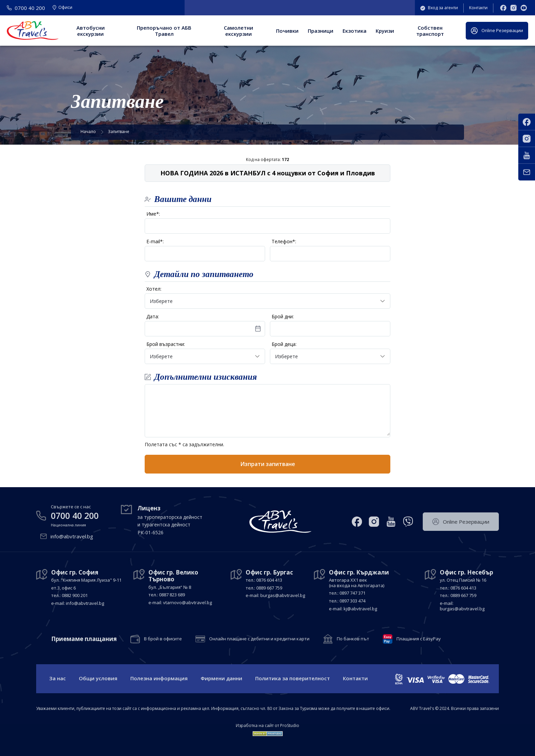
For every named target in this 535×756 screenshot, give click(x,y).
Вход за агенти (439, 8)
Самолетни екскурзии (238, 31)
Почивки (287, 31)
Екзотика (355, 31)
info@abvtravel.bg (72, 536)
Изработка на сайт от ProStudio (267, 726)
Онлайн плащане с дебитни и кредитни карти (259, 639)
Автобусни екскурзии (91, 31)
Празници (321, 31)
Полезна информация (159, 678)
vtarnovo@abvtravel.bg (187, 602)
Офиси (62, 8)
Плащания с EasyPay (419, 639)
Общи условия (98, 678)
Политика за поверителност (293, 678)
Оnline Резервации (497, 31)
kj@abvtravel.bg (360, 609)
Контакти (478, 8)
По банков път (353, 639)
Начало (88, 132)
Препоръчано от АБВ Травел (164, 31)
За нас (57, 678)
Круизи (385, 31)
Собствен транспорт (430, 31)
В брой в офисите (163, 639)
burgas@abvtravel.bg (283, 595)
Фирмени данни (221, 678)
